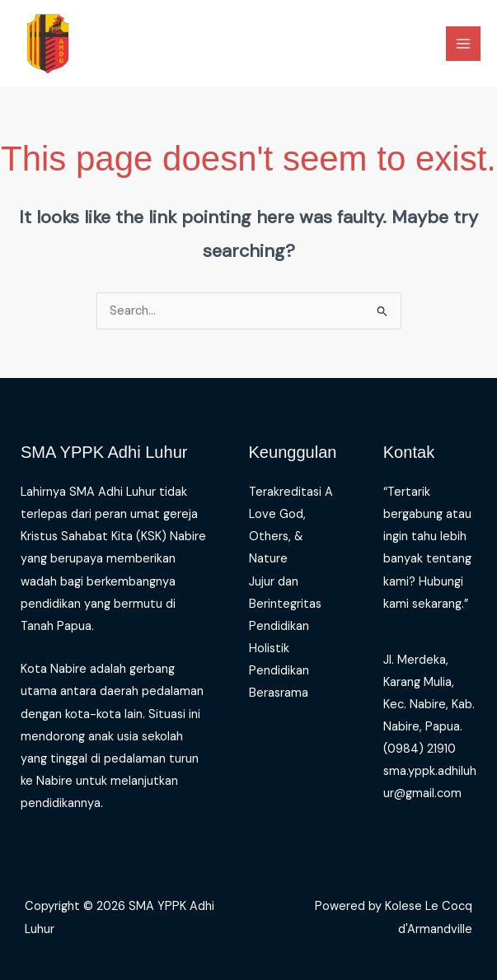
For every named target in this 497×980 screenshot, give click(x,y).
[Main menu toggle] (463, 44)
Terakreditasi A (291, 492)
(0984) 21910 (420, 749)
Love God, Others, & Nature (277, 537)
